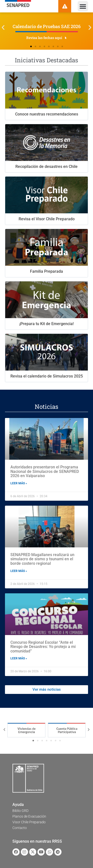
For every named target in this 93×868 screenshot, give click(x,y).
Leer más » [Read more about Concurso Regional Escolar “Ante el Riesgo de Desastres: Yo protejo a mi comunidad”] (19, 658)
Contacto (20, 828)
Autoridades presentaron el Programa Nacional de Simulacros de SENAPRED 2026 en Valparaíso (45, 471)
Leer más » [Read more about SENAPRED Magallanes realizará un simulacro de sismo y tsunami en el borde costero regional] (19, 571)
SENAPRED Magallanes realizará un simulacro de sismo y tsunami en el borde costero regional (42, 559)
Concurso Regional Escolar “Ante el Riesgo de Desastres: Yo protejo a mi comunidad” (43, 647)
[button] (83, 6)
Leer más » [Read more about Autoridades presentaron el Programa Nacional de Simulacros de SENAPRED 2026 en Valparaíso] (19, 483)
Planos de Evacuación (29, 816)
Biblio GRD (20, 811)
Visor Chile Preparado (29, 822)
